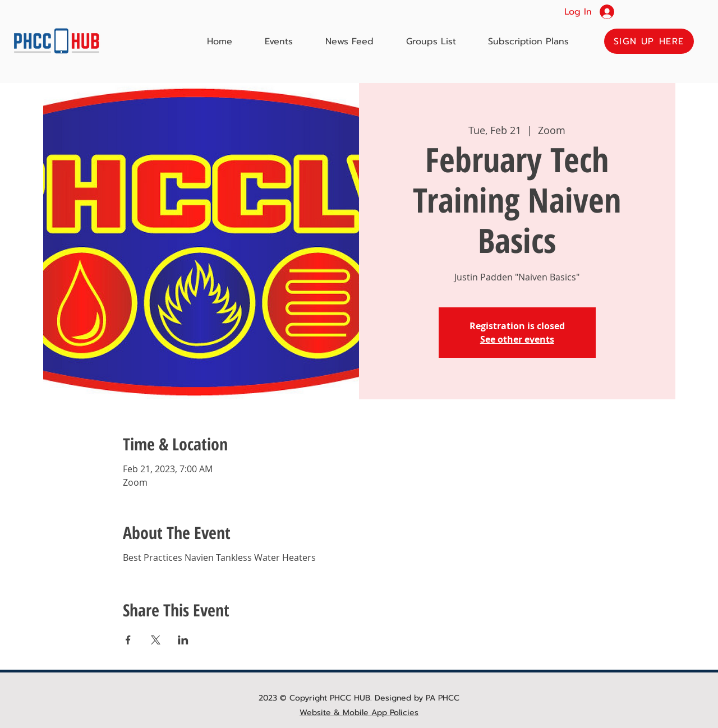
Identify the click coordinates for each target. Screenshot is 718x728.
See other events (517, 339)
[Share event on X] (156, 640)
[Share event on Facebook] (128, 640)
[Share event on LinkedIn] (183, 640)
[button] (649, 41)
